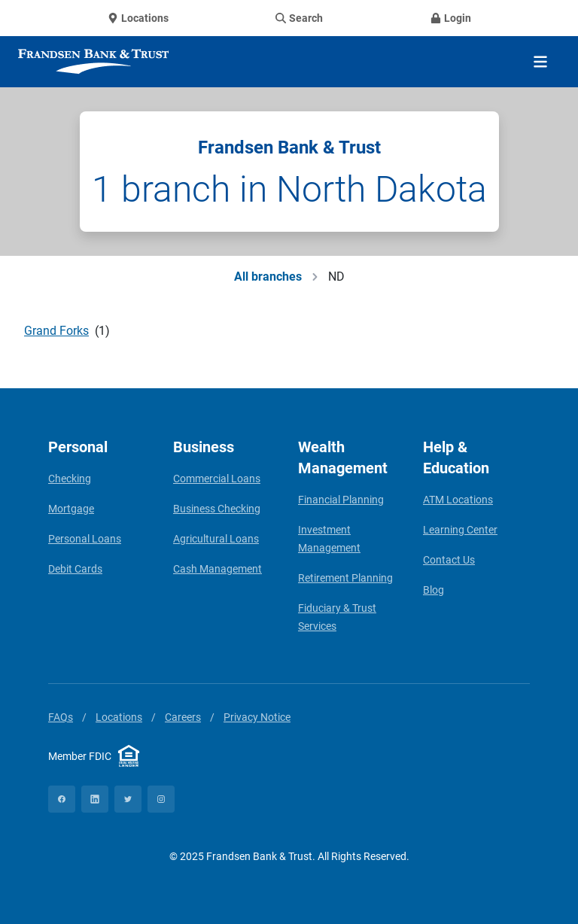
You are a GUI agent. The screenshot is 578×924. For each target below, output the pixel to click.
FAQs (61, 717)
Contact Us (449, 560)
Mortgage (71, 509)
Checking (70, 479)
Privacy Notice (257, 717)
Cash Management (218, 569)
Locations (119, 717)
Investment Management (329, 539)
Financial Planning (341, 500)
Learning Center (460, 530)
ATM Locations (458, 500)
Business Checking (217, 509)
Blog (433, 590)
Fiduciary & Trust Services (337, 617)
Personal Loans (85, 539)
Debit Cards (75, 569)
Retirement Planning (345, 578)
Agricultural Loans (216, 539)
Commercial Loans (217, 479)
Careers (183, 717)
